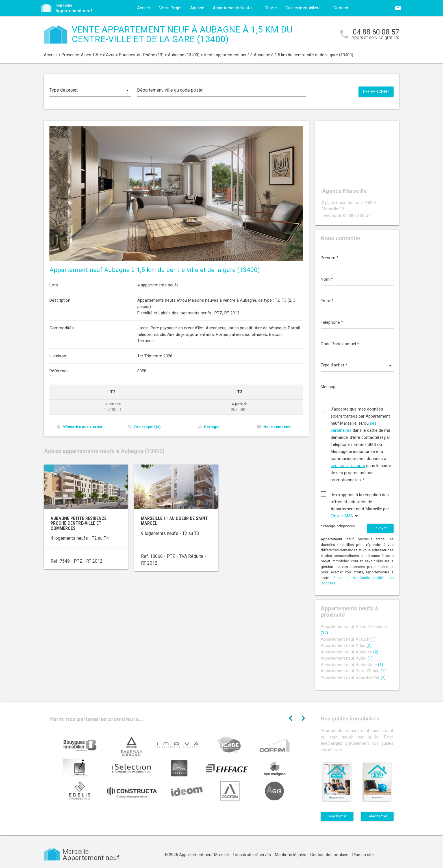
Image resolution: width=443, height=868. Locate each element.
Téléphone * (332, 322)
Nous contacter (277, 427)
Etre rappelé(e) (147, 427)
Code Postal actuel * (340, 344)
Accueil (144, 8)
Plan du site (363, 855)
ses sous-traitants (348, 466)
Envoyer (380, 528)
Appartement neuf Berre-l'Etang (353, 671)
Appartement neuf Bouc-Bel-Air (353, 677)
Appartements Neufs (232, 8)
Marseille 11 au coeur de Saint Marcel (174, 521)
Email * (327, 301)
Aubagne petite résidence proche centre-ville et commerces (79, 523)
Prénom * (330, 258)
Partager (212, 427)
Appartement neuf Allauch (348, 639)
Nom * (327, 279)
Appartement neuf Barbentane (352, 665)
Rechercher (376, 92)
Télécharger (337, 816)
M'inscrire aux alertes (82, 427)
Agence (197, 8)
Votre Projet (170, 8)
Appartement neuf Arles (346, 645)
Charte (271, 8)
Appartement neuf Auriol (347, 658)
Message (329, 387)
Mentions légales (291, 855)
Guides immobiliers (303, 8)
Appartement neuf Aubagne (349, 652)
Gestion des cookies (329, 855)
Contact (341, 8)
